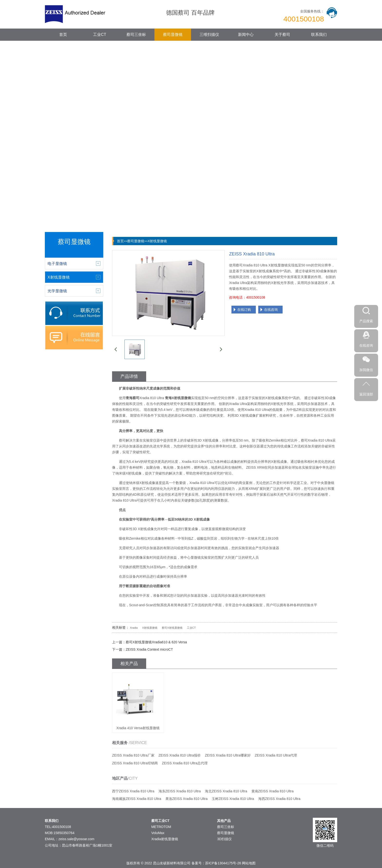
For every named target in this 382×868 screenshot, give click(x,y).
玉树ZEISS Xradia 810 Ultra (233, 799)
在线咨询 (271, 310)
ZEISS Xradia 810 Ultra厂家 (133, 755)
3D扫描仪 (224, 839)
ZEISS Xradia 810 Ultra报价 (180, 755)
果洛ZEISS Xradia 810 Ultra (187, 799)
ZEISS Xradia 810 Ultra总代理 (185, 763)
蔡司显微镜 (173, 35)
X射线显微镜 (157, 241)
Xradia (134, 628)
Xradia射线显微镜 (165, 839)
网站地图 (249, 863)
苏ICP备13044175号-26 (223, 863)
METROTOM (161, 827)
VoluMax (158, 833)
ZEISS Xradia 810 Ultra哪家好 (228, 755)
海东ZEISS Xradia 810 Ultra (180, 791)
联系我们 (319, 35)
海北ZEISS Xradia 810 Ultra (226, 791)
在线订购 (244, 310)
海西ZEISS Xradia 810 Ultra (279, 799)
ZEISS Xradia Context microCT (149, 649)
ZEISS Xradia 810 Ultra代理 (276, 755)
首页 (63, 35)
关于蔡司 (282, 35)
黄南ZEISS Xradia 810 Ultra (273, 791)
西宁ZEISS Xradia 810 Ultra (133, 791)
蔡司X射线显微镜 (172, 628)
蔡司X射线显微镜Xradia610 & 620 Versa (156, 642)
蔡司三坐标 (136, 35)
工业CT (100, 35)
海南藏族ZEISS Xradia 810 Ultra (137, 799)
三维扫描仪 (209, 35)
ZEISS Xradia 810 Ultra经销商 (135, 763)
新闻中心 (246, 35)
